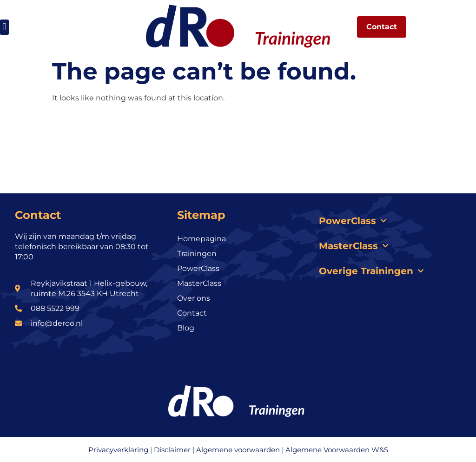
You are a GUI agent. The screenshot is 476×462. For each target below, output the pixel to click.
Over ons (194, 298)
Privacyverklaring (118, 450)
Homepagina (202, 239)
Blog (186, 328)
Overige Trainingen (371, 271)
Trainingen (197, 254)
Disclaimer (172, 450)
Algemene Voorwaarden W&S (337, 450)
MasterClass (199, 283)
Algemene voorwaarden (238, 450)
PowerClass (198, 268)
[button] (4, 27)
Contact (192, 313)
